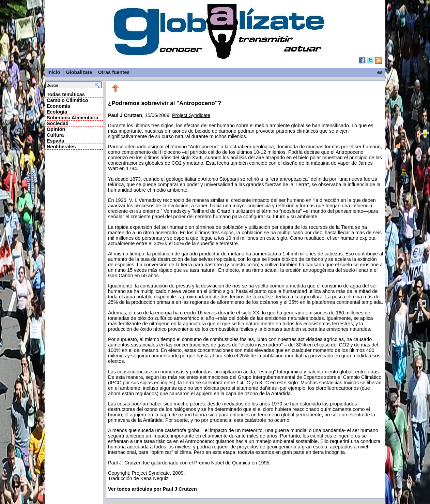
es (380, 72)
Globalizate (79, 72)
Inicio (54, 72)
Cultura (55, 135)
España (55, 141)
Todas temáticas (66, 94)
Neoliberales (61, 147)
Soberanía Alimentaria (72, 118)
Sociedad (58, 123)
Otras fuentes (114, 72)
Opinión (56, 129)
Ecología (57, 112)
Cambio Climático (67, 100)
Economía (58, 106)
